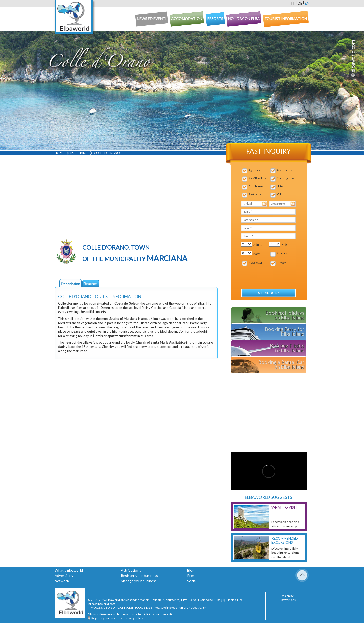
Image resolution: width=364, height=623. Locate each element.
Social (192, 581)
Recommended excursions (285, 540)
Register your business (139, 576)
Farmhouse (256, 186)
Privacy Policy (134, 618)
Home (60, 153)
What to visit (285, 507)
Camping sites (286, 178)
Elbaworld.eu (288, 600)
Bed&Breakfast (258, 178)
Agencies (254, 170)
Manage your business (139, 581)
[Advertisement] (136, 197)
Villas (280, 194)
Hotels (281, 186)
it (293, 3)
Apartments (284, 170)
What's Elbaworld (69, 570)
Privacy (281, 263)
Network (62, 581)
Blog (191, 570)
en (307, 3)
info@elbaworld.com (101, 604)
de (300, 3)
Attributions (131, 570)
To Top (302, 575)
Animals (282, 253)
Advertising (64, 576)
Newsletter (255, 263)
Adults (258, 245)
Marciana (79, 153)
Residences (256, 194)
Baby (257, 254)
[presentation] (268, 275)
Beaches (91, 284)
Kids (285, 245)
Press (192, 576)
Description (71, 284)
